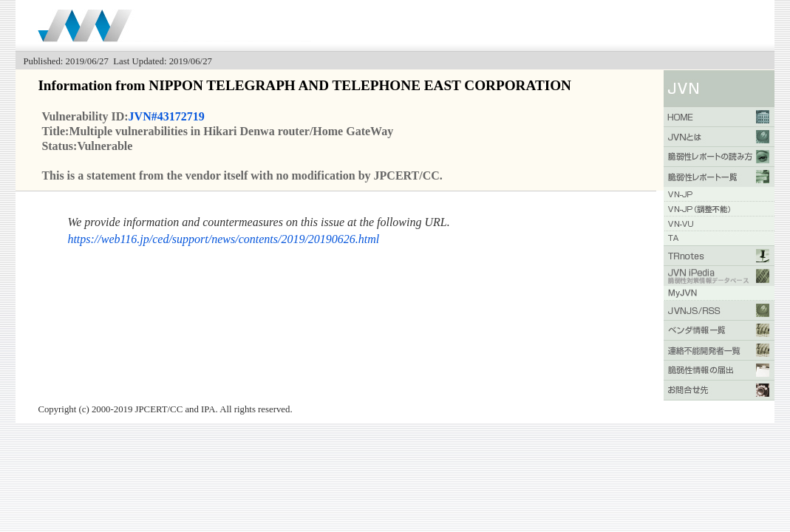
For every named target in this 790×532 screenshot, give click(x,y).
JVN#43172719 (167, 116)
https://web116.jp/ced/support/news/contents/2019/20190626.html (223, 239)
